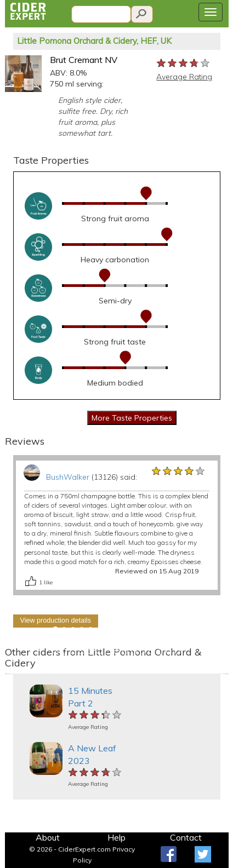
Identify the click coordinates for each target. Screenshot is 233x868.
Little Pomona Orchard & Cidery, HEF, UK (94, 41)
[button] (10, 674)
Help (116, 837)
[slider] (184, 64)
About (48, 837)
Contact (186, 837)
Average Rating (184, 77)
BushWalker (68, 477)
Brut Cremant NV (84, 60)
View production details (56, 620)
